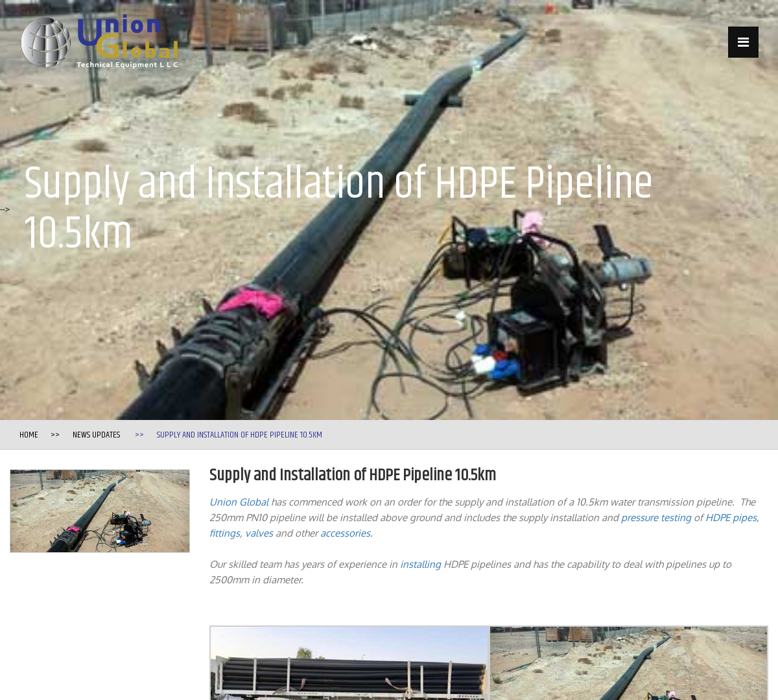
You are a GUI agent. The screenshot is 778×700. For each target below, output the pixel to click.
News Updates (96, 435)
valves (259, 533)
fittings (225, 533)
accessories (345, 533)
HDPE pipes (731, 518)
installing (420, 564)
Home (29, 435)
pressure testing (656, 518)
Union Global (239, 502)
